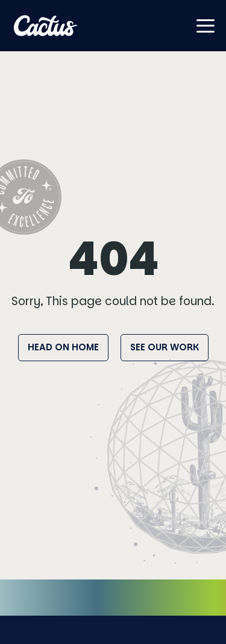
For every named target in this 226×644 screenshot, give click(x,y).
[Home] (46, 26)
